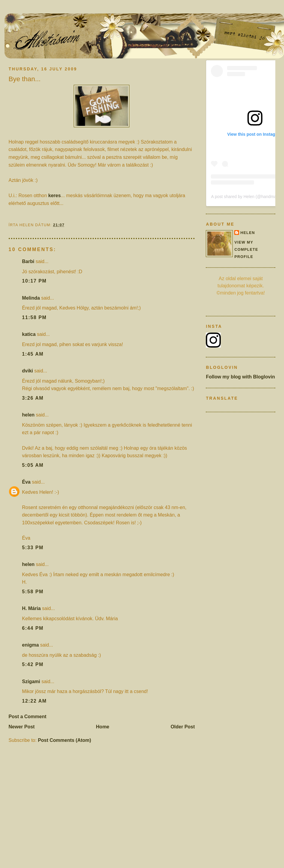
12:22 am (34, 701)
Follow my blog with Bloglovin (240, 377)
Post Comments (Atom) (64, 740)
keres (55, 196)
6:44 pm (33, 628)
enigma (31, 645)
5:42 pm (33, 664)
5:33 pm (33, 548)
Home (102, 727)
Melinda (31, 298)
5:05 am (33, 465)
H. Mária (31, 608)
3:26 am (33, 398)
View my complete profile (246, 250)
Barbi (28, 261)
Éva (26, 482)
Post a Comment (28, 717)
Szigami (31, 681)
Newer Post (22, 727)
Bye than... (25, 79)
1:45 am (33, 354)
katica (29, 334)
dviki (28, 371)
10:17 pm (34, 281)
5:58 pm (33, 592)
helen (28, 415)
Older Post (183, 727)
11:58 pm (34, 317)
